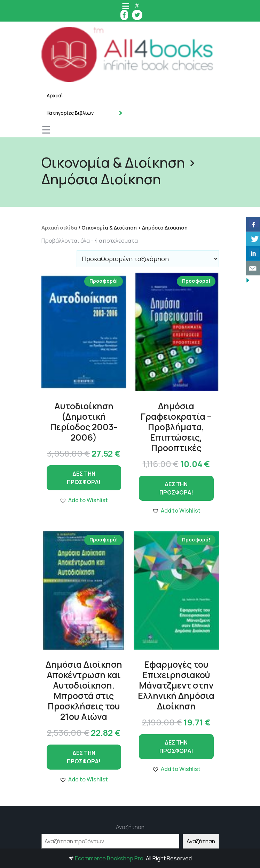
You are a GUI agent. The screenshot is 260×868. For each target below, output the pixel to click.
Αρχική (55, 95)
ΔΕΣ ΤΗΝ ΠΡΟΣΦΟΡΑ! (84, 478)
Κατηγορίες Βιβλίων (70, 113)
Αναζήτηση (130, 827)
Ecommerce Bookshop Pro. (110, 858)
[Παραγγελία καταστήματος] (148, 259)
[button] (84, 500)
